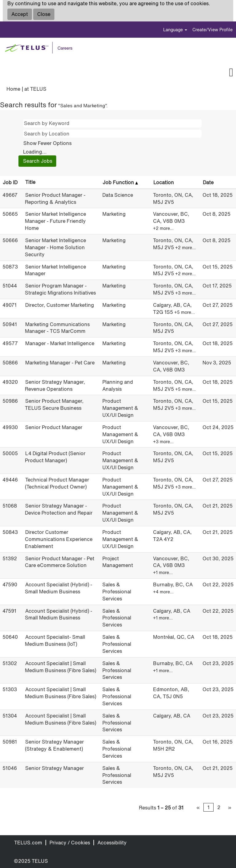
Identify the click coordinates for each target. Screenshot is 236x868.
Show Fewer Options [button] (47, 143)
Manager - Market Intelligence (60, 343)
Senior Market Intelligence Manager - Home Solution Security (55, 247)
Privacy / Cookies (70, 843)
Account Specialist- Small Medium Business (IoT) (55, 640)
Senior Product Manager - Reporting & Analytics (55, 198)
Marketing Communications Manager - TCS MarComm (57, 328)
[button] (128, 73)
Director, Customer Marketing (60, 305)
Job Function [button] (120, 182)
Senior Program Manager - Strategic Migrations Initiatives (60, 289)
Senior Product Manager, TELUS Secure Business (54, 404)
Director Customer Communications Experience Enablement (59, 539)
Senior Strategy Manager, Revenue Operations (55, 385)
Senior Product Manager (54, 427)
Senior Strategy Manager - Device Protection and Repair (59, 509)
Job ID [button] (10, 182)
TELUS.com (28, 843)
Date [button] (208, 182)
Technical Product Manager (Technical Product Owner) (57, 483)
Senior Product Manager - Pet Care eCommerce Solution (60, 562)
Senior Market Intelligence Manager (55, 270)
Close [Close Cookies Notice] (44, 14)
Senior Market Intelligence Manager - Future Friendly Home (55, 221)
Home (13, 89)
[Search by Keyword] (112, 123)
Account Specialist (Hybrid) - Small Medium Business (59, 588)
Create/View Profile (212, 30)
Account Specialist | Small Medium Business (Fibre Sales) (61, 667)
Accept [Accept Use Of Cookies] (20, 14)
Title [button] (30, 182)
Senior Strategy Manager (55, 768)
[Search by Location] (112, 134)
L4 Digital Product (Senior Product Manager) (55, 457)
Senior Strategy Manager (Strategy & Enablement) (54, 745)
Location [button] (164, 182)
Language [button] (175, 30)
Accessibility (112, 843)
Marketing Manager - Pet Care (60, 363)
